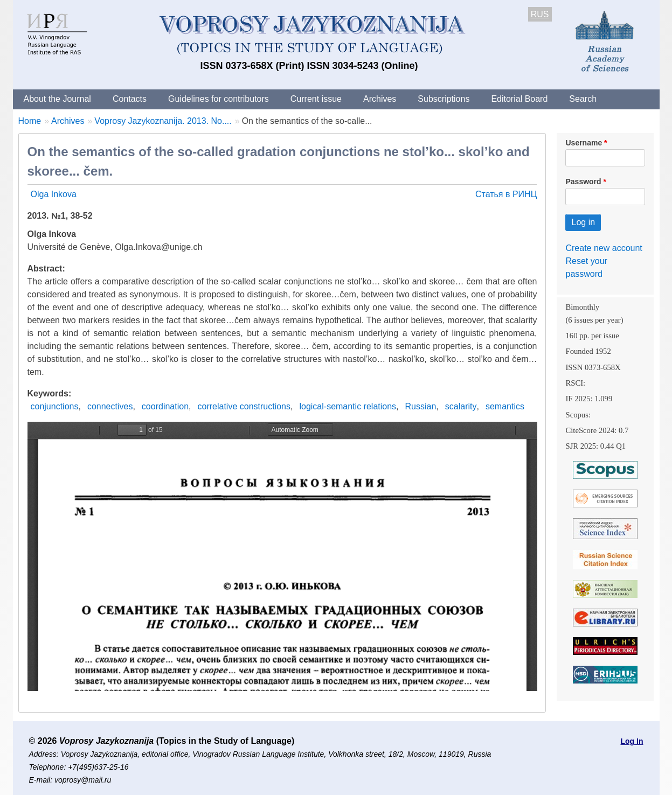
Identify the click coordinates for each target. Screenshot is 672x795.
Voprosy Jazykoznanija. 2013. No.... (163, 121)
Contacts (130, 99)
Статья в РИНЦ (506, 194)
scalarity (461, 406)
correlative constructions (244, 406)
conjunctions (55, 406)
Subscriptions (444, 99)
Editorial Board (519, 99)
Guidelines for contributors (219, 99)
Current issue (316, 99)
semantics (505, 406)
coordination (165, 406)
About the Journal (57, 99)
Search (583, 99)
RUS (540, 14)
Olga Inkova (54, 194)
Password (583, 182)
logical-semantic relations (348, 406)
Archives (380, 99)
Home (30, 121)
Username (584, 143)
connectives (110, 406)
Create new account (604, 248)
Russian (421, 406)
